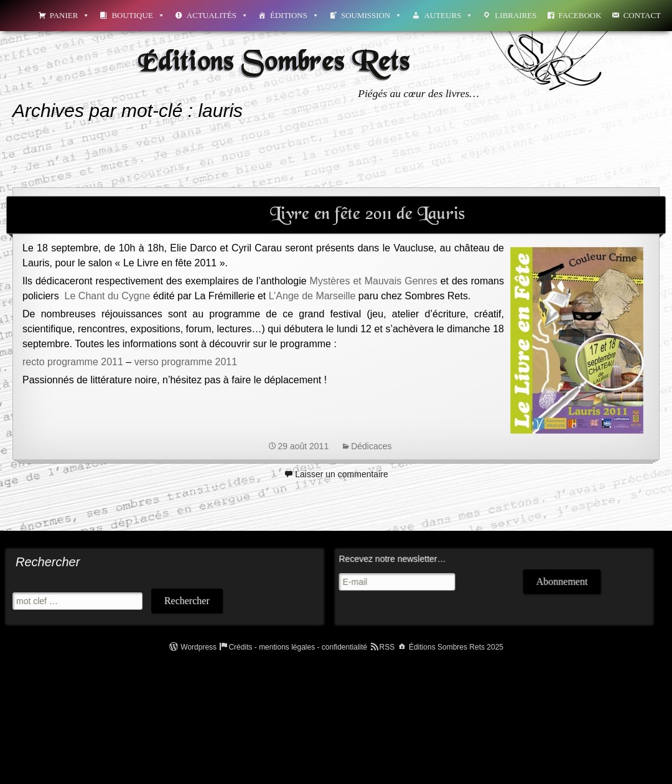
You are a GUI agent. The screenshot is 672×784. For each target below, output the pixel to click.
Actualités (217, 15)
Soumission (371, 15)
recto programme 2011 (73, 362)
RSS (387, 647)
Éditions (295, 15)
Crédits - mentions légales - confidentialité (298, 647)
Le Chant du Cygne (108, 296)
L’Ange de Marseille (312, 296)
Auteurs (448, 15)
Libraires (516, 15)
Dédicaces (371, 446)
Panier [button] (70, 15)
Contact (642, 15)
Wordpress (198, 647)
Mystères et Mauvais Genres (374, 281)
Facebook (580, 15)
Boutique (138, 15)
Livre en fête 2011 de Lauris (367, 215)
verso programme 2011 (186, 362)
